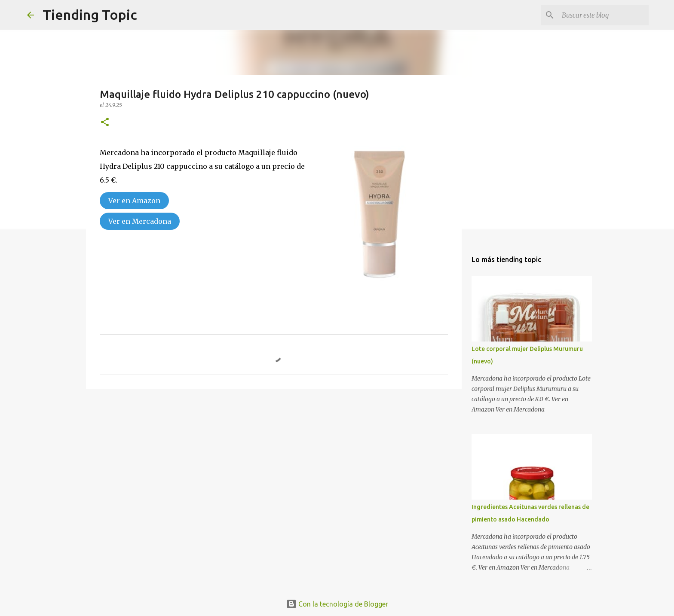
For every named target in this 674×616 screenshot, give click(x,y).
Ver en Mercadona (140, 221)
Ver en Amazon (134, 201)
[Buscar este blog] (604, 15)
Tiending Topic (90, 15)
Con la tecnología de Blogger (337, 604)
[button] (105, 123)
